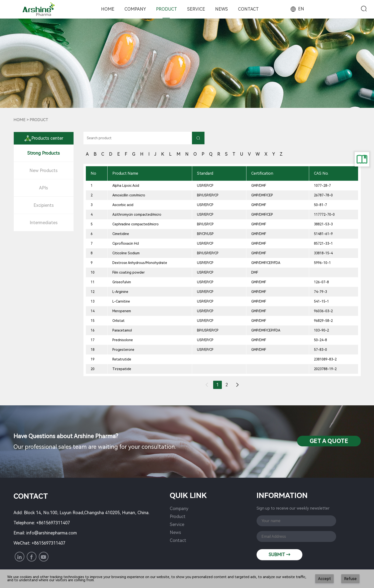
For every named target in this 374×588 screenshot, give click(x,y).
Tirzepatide (122, 369)
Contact (248, 9)
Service (196, 9)
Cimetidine (121, 234)
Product (167, 9)
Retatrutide (122, 359)
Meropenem (122, 311)
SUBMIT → (279, 555)
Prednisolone (123, 340)
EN (297, 9)
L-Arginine (120, 292)
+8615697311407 (53, 523)
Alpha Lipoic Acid (126, 186)
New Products (44, 170)
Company (135, 9)
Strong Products (44, 153)
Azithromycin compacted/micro (137, 214)
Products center (44, 138)
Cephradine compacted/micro (136, 224)
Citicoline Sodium (126, 253)
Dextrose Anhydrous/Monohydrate (140, 263)
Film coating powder (129, 272)
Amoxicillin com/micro (129, 195)
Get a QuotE (329, 441)
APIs (44, 188)
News (221, 9)
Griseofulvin (122, 282)
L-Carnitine (121, 301)
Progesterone (123, 350)
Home (108, 9)
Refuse (350, 579)
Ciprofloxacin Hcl (126, 243)
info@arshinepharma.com (52, 533)
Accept (324, 579)
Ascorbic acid (123, 205)
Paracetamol (122, 330)
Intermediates (44, 223)
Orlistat (119, 321)
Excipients (44, 205)
